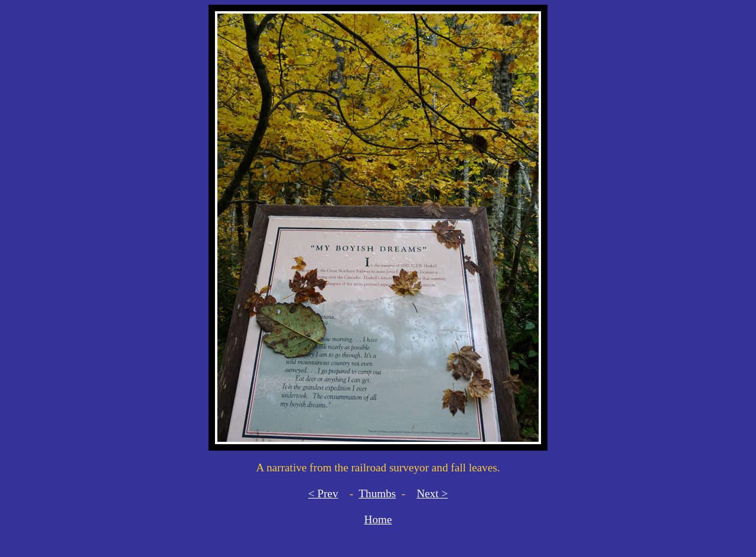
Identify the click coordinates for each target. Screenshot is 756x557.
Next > (432, 494)
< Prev (323, 494)
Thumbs (377, 494)
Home (378, 519)
